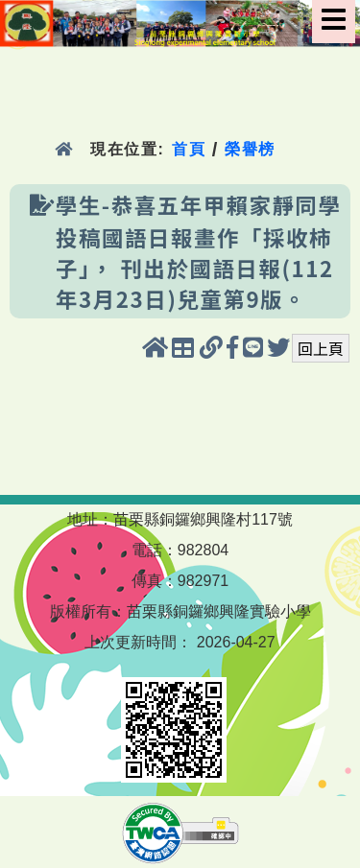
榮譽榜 (250, 149)
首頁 (189, 149)
